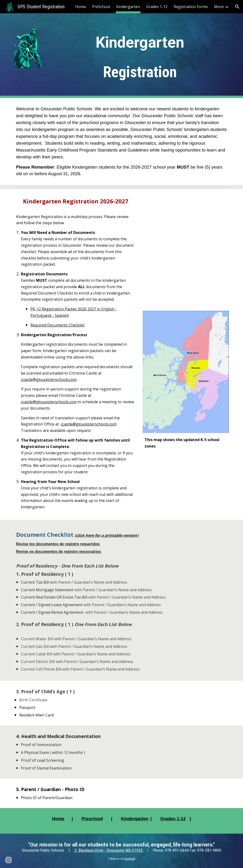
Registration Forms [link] (191, 7)
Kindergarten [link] (128, 7)
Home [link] (81, 7)
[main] (140, 56)
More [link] (219, 7)
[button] (237, 7)
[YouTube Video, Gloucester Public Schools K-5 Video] (186, 250)
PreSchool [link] (101, 7)
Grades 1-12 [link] (157, 7)
